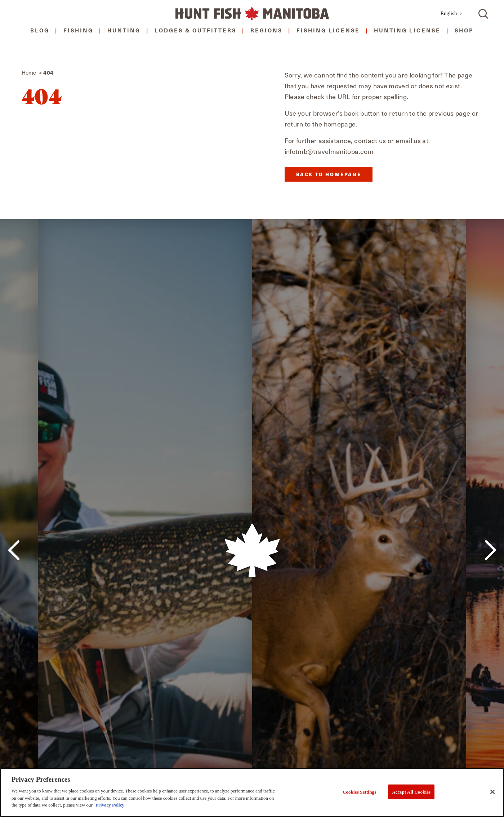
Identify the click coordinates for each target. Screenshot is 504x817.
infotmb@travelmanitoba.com (329, 151)
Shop (464, 30)
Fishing (78, 30)
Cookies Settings (359, 792)
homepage (340, 124)
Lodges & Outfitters (195, 30)
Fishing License (328, 30)
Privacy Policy (110, 805)
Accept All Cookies (411, 792)
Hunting (124, 30)
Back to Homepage (329, 174)
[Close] (492, 792)
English (449, 13)
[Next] (490, 550)
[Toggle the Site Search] (483, 14)
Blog (40, 30)
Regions (266, 30)
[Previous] (14, 550)
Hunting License (407, 30)
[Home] (252, 14)
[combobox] (453, 14)
